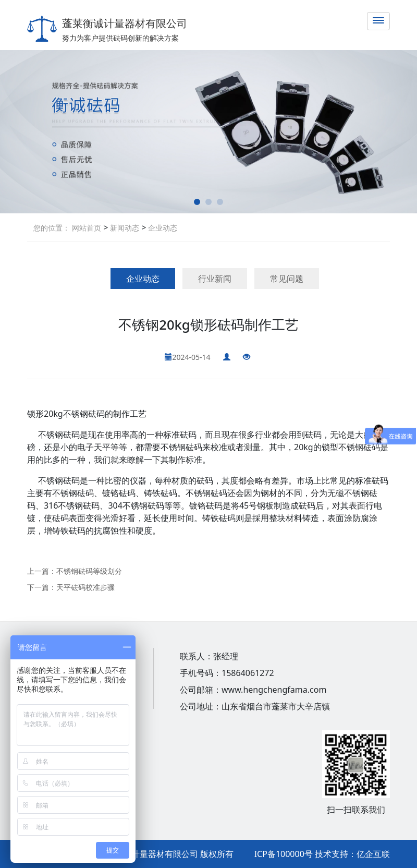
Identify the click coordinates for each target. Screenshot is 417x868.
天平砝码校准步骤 (85, 587)
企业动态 (162, 228)
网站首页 (87, 228)
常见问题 (287, 279)
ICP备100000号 (284, 854)
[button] (197, 202)
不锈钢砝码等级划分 (89, 571)
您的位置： (52, 228)
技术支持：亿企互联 (352, 854)
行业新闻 (215, 279)
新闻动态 (124, 228)
